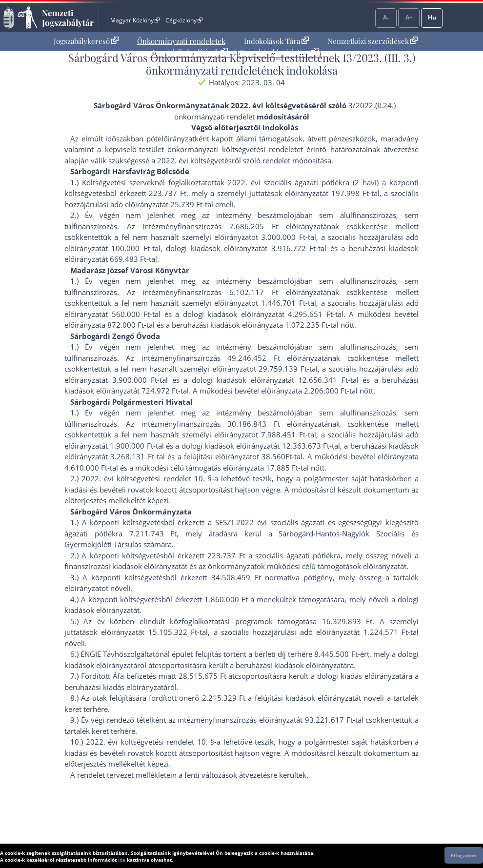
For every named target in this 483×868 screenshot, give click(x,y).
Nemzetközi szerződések (372, 41)
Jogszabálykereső (86, 41)
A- (386, 17)
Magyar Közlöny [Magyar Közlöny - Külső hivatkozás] (135, 20)
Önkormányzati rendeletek (181, 41)
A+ (409, 17)
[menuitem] (86, 41)
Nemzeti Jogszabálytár (68, 18)
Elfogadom (464, 855)
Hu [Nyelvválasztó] (432, 17)
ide (122, 860)
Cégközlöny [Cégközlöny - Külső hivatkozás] (184, 20)
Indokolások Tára (276, 41)
